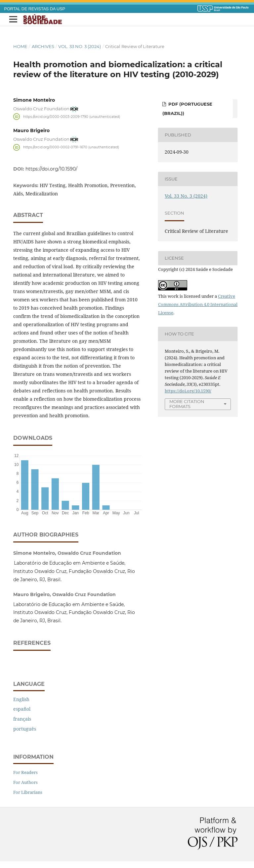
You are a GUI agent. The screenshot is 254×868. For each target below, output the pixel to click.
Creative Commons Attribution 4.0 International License (198, 304)
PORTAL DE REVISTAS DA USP (35, 9)
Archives (43, 46)
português (25, 729)
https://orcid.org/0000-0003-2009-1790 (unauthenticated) (72, 116)
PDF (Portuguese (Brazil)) (187, 109)
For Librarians (28, 792)
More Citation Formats (187, 404)
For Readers (25, 772)
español (22, 709)
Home (20, 46)
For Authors (25, 782)
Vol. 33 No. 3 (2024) (80, 46)
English (21, 699)
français (22, 719)
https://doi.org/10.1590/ (51, 169)
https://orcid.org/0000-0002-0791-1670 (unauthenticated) (71, 147)
